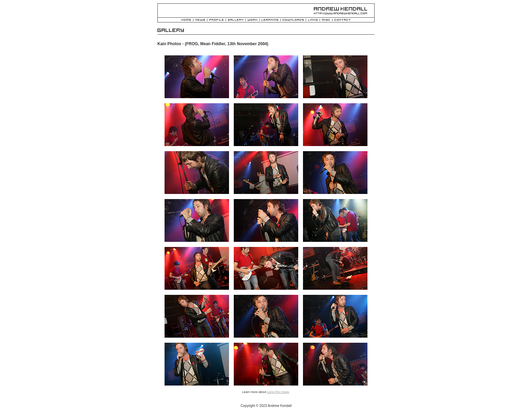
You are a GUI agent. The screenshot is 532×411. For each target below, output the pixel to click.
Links (313, 20)
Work (252, 20)
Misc (326, 20)
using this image (278, 392)
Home (186, 20)
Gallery (236, 20)
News (200, 20)
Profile (216, 20)
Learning (270, 20)
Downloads (293, 20)
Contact (343, 20)
